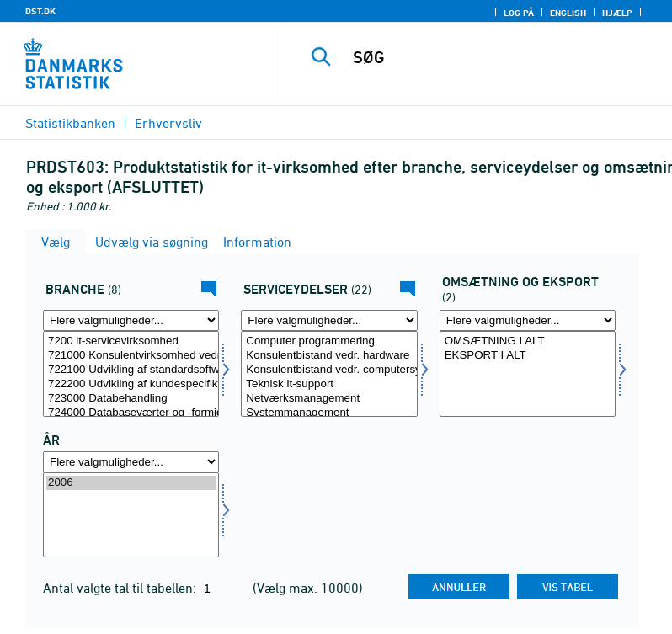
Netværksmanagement (329, 399)
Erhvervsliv (168, 123)
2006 (131, 483)
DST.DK (40, 11)
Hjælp (617, 13)
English (568, 13)
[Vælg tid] (131, 515)
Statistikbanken (70, 123)
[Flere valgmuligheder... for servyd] (329, 320)
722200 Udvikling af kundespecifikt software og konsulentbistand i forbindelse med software (131, 384)
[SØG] (501, 57)
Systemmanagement (329, 413)
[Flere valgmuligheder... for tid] (131, 462)
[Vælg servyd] (329, 374)
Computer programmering (329, 341)
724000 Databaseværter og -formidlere (131, 413)
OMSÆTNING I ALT (528, 341)
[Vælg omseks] (528, 374)
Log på (519, 13)
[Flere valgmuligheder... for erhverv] (131, 320)
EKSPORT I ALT (528, 356)
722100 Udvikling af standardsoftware (131, 370)
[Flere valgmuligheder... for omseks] (528, 320)
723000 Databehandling (131, 399)
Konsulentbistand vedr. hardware (329, 356)
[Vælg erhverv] (131, 374)
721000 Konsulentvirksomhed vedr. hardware (131, 356)
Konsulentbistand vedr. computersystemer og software (329, 370)
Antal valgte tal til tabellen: (121, 588)
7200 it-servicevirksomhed (131, 341)
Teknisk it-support (329, 384)
